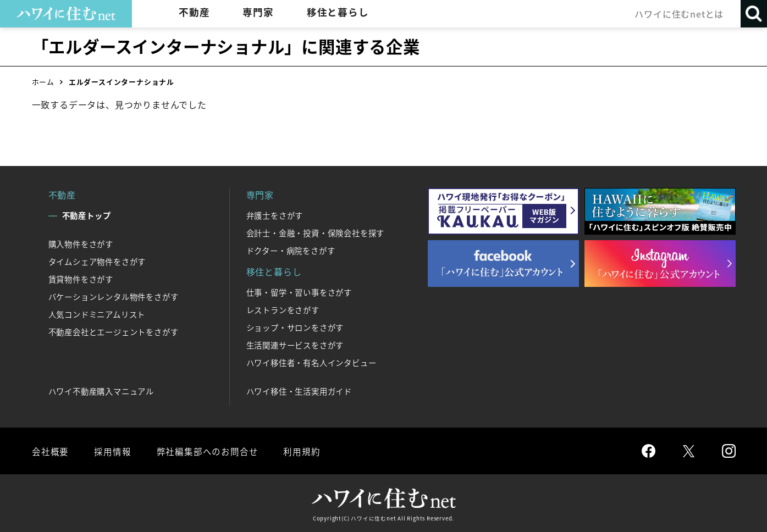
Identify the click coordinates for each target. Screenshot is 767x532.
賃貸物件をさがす (81, 279)
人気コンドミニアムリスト (97, 314)
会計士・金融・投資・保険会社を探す (316, 233)
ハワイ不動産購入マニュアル (101, 391)
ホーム (43, 82)
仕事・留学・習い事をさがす (299, 292)
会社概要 (50, 451)
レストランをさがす (283, 310)
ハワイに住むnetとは (678, 14)
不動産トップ (87, 215)
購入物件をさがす (81, 244)
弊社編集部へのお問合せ (206, 451)
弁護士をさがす (275, 215)
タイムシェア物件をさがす (97, 262)
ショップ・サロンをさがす (295, 328)
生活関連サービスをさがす (295, 345)
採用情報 (112, 451)
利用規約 (300, 451)
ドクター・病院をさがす (291, 251)
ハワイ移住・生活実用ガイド (299, 391)
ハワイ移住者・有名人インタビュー (311, 363)
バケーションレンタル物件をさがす (114, 297)
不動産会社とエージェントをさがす (114, 332)
